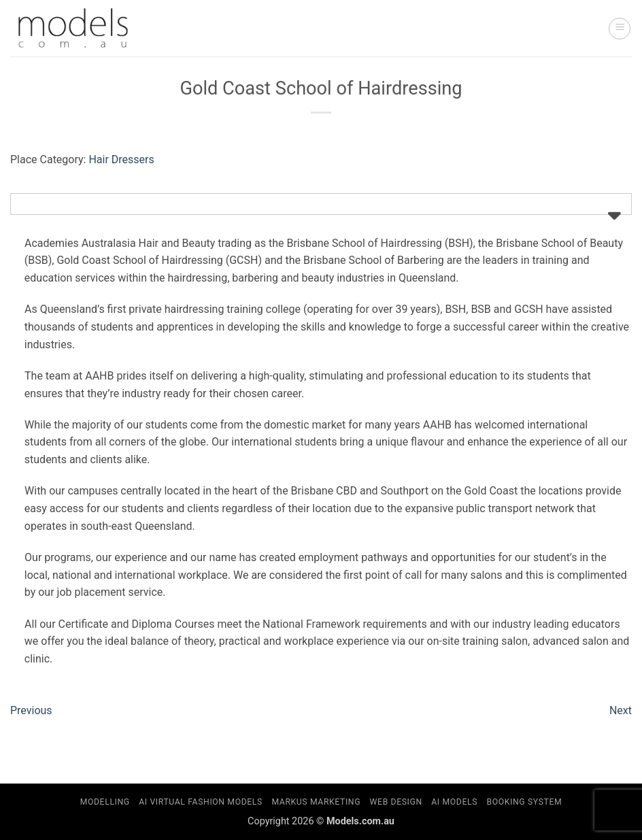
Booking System (525, 802)
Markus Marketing (316, 802)
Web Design (396, 802)
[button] (620, 29)
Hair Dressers (121, 159)
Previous (31, 710)
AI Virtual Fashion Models (201, 802)
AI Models (454, 802)
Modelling (105, 802)
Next (621, 710)
